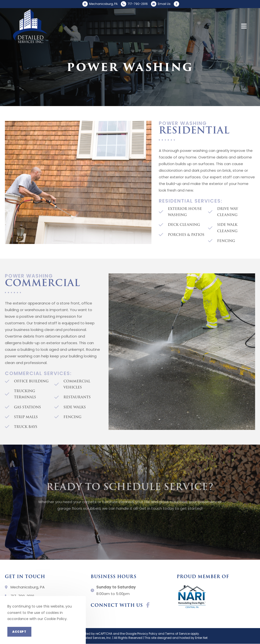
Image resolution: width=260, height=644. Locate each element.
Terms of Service (177, 634)
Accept (19, 632)
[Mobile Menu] (244, 26)
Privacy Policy (147, 634)
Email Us (164, 4)
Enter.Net (201, 638)
